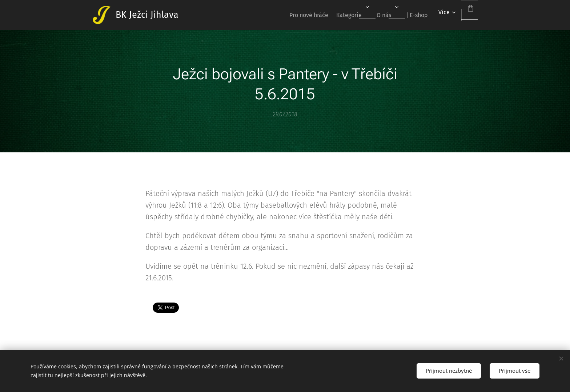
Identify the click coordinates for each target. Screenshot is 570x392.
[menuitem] (276, 15)
